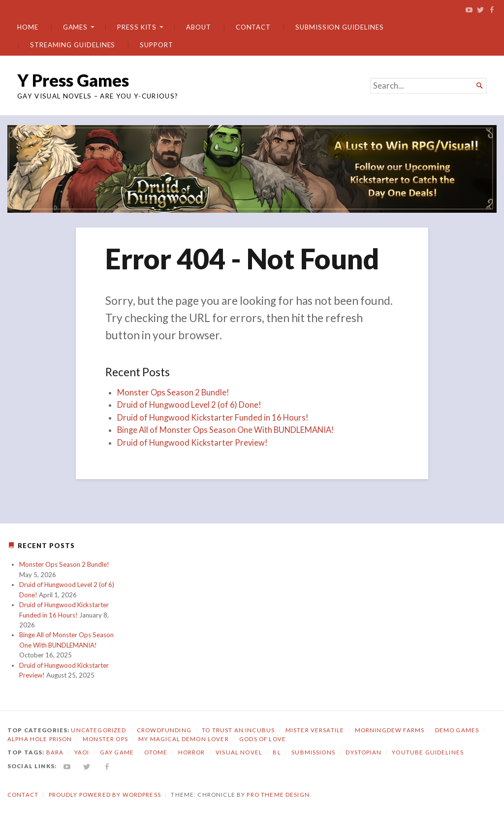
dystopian (363, 752)
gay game (117, 752)
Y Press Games (73, 80)
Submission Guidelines (339, 27)
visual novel (239, 752)
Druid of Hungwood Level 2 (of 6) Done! (189, 405)
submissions (313, 752)
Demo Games (457, 730)
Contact (253, 27)
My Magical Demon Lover (183, 739)
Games (76, 27)
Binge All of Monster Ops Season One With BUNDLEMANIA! (226, 430)
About (199, 27)
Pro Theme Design (278, 795)
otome (156, 752)
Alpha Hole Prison (40, 739)
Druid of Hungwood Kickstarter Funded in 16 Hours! (213, 418)
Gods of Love (263, 739)
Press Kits (137, 27)
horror (192, 752)
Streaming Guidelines (73, 45)
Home (28, 27)
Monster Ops (105, 739)
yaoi (82, 752)
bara (55, 752)
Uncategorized (98, 730)
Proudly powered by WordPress (105, 795)
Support (156, 45)
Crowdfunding (164, 730)
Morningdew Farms (390, 730)
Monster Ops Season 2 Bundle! (173, 392)
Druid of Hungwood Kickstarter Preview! (192, 443)
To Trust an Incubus (238, 730)
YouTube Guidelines (428, 752)
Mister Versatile (315, 730)
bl (277, 752)
